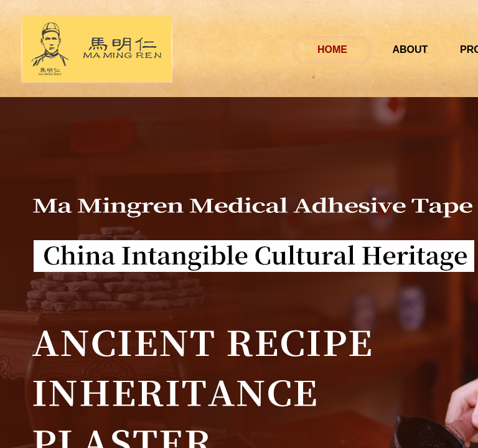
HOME (344, 49)
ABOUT (422, 49)
